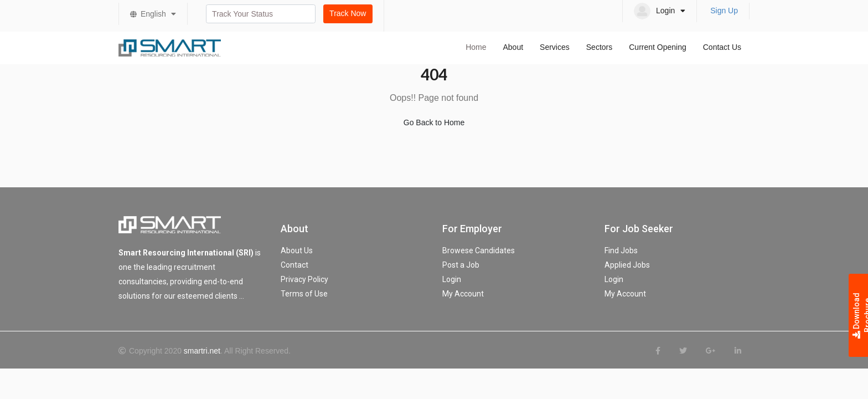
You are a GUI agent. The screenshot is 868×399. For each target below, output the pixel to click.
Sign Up (724, 11)
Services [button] (555, 47)
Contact (294, 265)
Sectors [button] (599, 47)
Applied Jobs (627, 265)
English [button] (158, 14)
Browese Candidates (479, 250)
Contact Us (722, 47)
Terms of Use (304, 294)
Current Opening (658, 47)
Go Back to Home (434, 122)
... (242, 296)
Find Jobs (621, 250)
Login (452, 279)
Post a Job (461, 265)
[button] (660, 11)
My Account (463, 294)
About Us (297, 250)
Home (476, 47)
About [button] (513, 47)
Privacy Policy (304, 279)
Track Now (348, 13)
